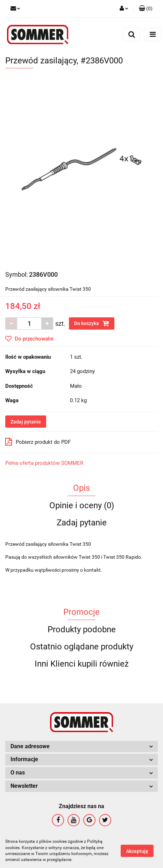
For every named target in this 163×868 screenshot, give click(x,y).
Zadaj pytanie (26, 422)
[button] (146, 9)
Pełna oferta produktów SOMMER (44, 463)
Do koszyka (92, 323)
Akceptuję (137, 851)
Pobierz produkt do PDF (38, 442)
